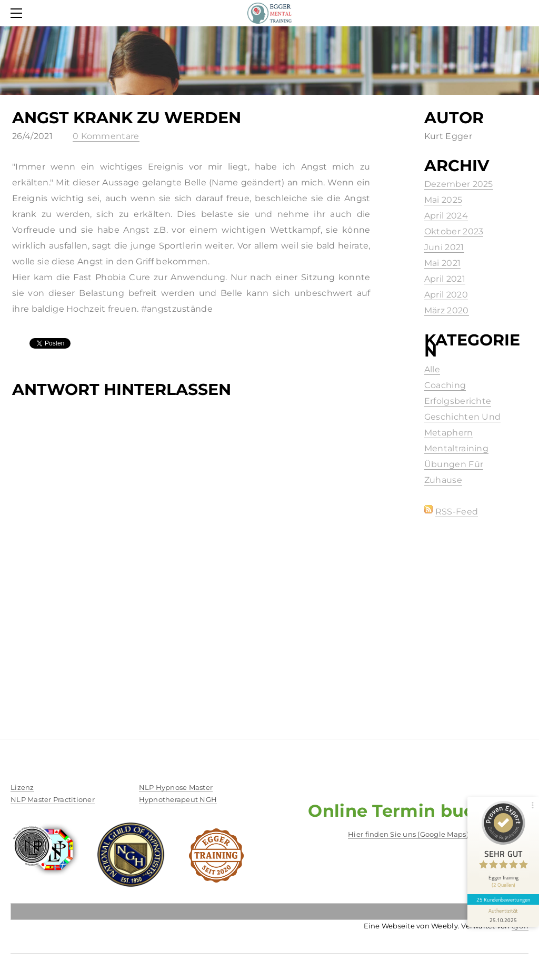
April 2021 (445, 279)
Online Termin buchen (408, 811)
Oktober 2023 (454, 231)
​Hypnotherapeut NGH (178, 799)
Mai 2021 (443, 263)
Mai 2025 (443, 200)
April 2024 (446, 216)
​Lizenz (22, 787)
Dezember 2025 (459, 184)
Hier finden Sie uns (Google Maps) (408, 834)
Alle (432, 369)
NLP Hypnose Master (176, 787)
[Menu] (18, 13)
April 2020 (446, 295)
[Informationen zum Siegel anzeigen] (503, 916)
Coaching (445, 385)
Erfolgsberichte (458, 401)
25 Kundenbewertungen (503, 899)
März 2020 (447, 310)
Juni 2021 (444, 247)
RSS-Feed (457, 512)
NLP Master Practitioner (53, 799)
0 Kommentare (106, 136)
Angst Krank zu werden (127, 118)
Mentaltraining (456, 448)
